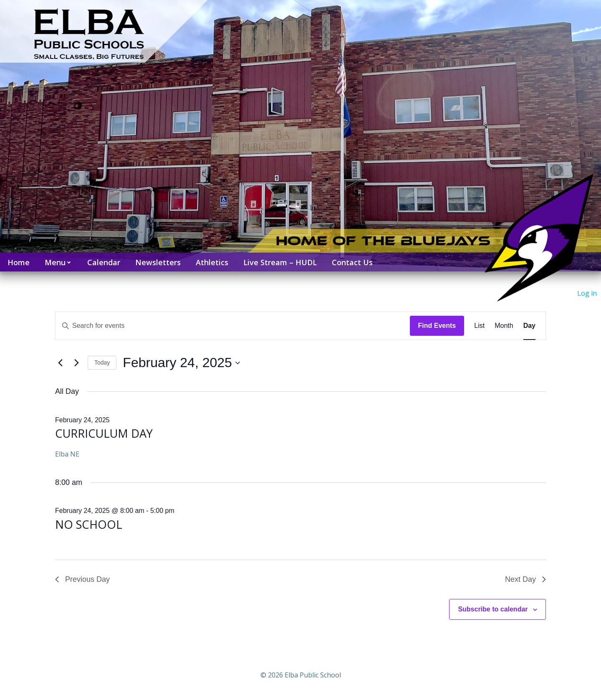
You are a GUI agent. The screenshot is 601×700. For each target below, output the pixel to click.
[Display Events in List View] (479, 326)
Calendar (104, 262)
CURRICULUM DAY (104, 433)
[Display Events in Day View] (529, 326)
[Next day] (76, 363)
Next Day (525, 579)
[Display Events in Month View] (504, 326)
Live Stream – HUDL (280, 262)
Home (19, 262)
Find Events (437, 326)
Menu (58, 262)
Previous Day (82, 579)
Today (102, 363)
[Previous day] (60, 363)
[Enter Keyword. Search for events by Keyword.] (233, 326)
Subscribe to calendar (493, 609)
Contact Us (352, 262)
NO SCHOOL (89, 524)
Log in (587, 293)
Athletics (212, 262)
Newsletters (158, 262)
